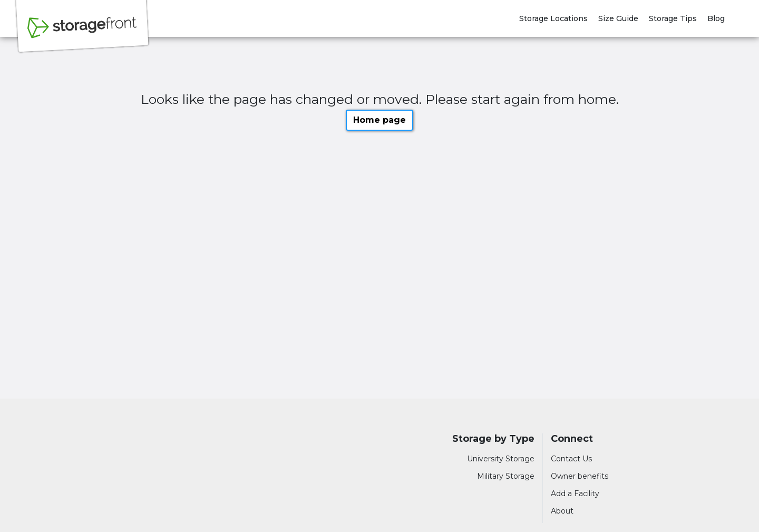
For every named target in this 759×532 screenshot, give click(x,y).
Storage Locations (553, 18)
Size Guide (618, 18)
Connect (572, 439)
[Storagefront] (82, 33)
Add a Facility (575, 494)
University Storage (501, 459)
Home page (379, 120)
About (562, 511)
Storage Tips (673, 18)
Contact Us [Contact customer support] (571, 459)
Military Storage (506, 476)
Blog (716, 18)
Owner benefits (580, 476)
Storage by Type (493, 439)
